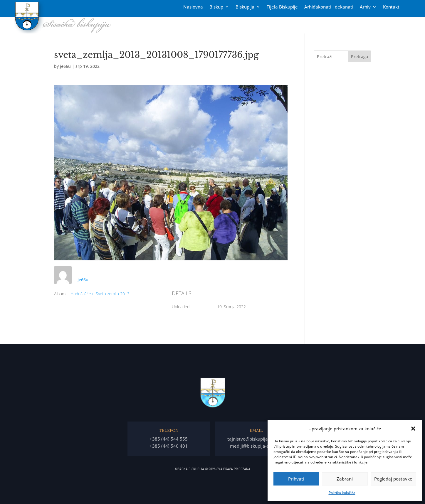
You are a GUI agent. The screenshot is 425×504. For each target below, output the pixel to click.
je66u (65, 66)
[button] (413, 429)
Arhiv (365, 7)
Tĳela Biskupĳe (282, 7)
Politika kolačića (342, 493)
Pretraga (360, 57)
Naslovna (193, 7)
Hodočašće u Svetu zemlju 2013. (100, 294)
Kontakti (392, 7)
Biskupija (245, 7)
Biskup (216, 7)
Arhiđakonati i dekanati (329, 7)
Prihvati (296, 479)
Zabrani (345, 479)
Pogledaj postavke (393, 479)
